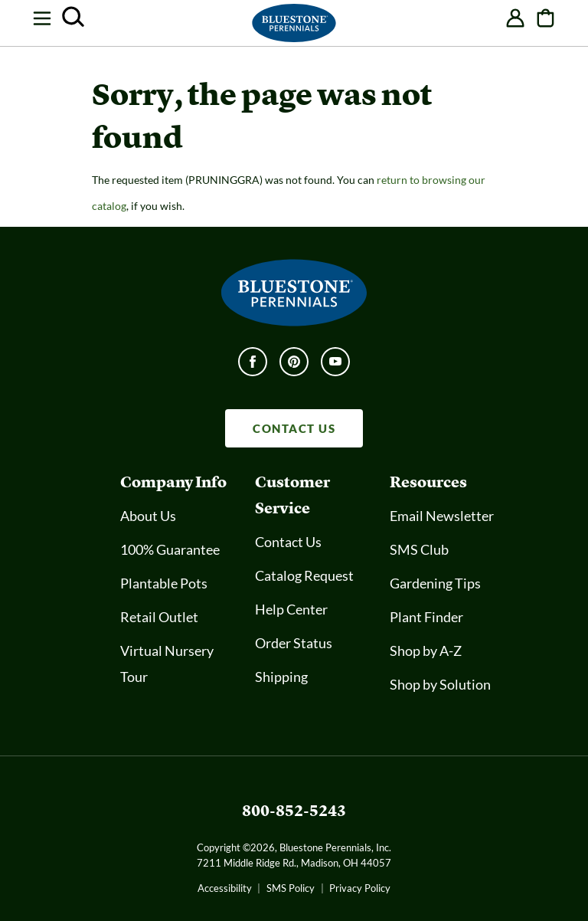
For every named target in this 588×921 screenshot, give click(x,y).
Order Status (294, 643)
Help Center (291, 609)
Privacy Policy (360, 888)
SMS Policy (291, 888)
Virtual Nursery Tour (167, 664)
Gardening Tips (435, 583)
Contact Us (288, 542)
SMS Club (419, 549)
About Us (148, 516)
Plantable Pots (164, 583)
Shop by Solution (440, 684)
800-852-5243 (294, 810)
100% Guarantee (170, 549)
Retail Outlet (159, 617)
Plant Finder (426, 617)
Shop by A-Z (426, 651)
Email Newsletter (442, 516)
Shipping (281, 677)
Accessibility (225, 888)
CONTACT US (294, 428)
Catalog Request (304, 575)
